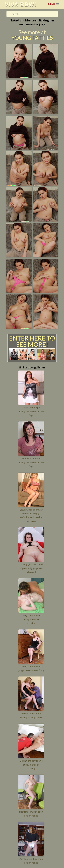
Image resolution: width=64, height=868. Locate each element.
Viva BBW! (21, 4)
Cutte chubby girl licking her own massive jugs (31, 411)
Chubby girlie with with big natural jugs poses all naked (31, 568)
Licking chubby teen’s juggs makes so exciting (31, 668)
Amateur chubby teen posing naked (31, 861)
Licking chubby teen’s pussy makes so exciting (31, 619)
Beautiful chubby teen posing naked (31, 814)
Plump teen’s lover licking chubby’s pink (31, 715)
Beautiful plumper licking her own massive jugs (31, 462)
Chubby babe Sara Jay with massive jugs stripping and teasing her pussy (31, 515)
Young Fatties (32, 38)
